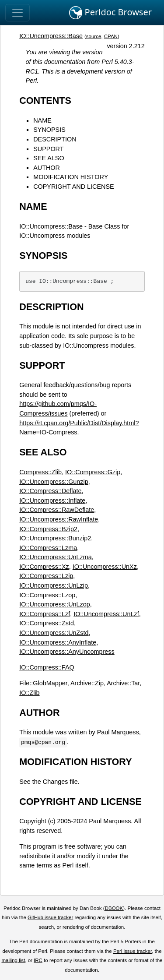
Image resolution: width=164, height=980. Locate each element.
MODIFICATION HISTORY (71, 177)
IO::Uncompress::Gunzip (54, 482)
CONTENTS (45, 100)
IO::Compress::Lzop (47, 595)
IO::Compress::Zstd (47, 623)
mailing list (13, 960)
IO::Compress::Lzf (45, 614)
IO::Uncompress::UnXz (105, 567)
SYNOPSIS (49, 130)
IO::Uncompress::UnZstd (54, 633)
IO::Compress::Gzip (93, 472)
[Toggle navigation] (17, 13)
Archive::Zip (87, 683)
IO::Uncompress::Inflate (52, 501)
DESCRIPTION (55, 139)
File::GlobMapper (43, 683)
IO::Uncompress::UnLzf (106, 614)
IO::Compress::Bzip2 (48, 529)
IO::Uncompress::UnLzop (55, 604)
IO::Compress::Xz (44, 567)
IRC (38, 960)
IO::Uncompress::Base (51, 36)
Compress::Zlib (40, 472)
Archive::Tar (123, 683)
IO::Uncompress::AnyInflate (58, 642)
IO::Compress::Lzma (48, 548)
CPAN (111, 36)
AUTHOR (47, 168)
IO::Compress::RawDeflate (57, 510)
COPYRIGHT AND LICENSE (73, 187)
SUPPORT (48, 149)
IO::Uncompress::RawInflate (59, 519)
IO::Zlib (29, 693)
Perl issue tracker (133, 951)
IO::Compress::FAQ (47, 667)
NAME (42, 120)
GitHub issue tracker (50, 917)
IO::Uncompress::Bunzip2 (55, 538)
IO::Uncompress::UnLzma (56, 557)
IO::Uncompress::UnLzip (54, 585)
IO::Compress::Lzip (46, 576)
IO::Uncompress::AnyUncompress (67, 652)
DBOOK (114, 908)
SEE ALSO (49, 158)
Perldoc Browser (110, 13)
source (94, 36)
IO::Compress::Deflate (50, 491)
